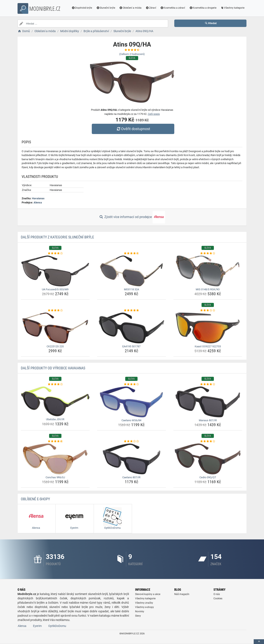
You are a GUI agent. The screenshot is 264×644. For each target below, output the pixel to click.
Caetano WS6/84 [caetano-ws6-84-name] (131, 420)
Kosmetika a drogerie (203, 8)
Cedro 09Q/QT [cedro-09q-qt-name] (208, 477)
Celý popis (154, 114)
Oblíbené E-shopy (35, 499)
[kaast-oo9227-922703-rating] (208, 310)
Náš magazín (182, 594)
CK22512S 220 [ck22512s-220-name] (55, 346)
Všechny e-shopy (144, 607)
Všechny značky (144, 603)
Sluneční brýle (106, 8)
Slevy (138, 616)
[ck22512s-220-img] (55, 328)
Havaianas (38, 198)
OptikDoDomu (57, 626)
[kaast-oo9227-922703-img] (208, 328)
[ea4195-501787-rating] (131, 310)
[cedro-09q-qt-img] (208, 459)
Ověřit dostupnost (133, 129)
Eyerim (37, 626)
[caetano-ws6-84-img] (131, 402)
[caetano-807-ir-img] (131, 459)
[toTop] (259, 642)
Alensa (38, 202)
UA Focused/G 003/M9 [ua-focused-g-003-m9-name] (55, 289)
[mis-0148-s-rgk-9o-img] (208, 271)
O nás (217, 594)
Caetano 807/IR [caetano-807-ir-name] (131, 477)
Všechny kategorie (232, 8)
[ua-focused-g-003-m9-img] (55, 271)
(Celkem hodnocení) (132, 54)
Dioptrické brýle (82, 8)
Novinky (140, 611)
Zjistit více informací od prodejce (132, 217)
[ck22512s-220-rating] (55, 310)
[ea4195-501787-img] (131, 328)
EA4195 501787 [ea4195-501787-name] (131, 346)
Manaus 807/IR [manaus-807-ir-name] (208, 420)
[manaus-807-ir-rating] (208, 384)
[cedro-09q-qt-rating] (208, 441)
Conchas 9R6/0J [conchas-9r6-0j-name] (55, 477)
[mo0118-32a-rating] (131, 253)
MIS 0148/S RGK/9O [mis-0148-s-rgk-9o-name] (208, 289)
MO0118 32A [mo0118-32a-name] (131, 289)
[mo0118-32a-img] (131, 271)
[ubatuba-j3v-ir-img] (55, 401)
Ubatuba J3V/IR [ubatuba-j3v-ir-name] (55, 419)
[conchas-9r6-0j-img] (55, 459)
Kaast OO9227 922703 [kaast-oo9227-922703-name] (208, 346)
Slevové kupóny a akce (148, 594)
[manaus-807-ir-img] (208, 402)
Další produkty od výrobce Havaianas (53, 368)
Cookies (218, 598)
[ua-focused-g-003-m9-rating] (55, 253)
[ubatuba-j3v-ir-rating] (55, 384)
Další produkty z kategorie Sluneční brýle (57, 237)
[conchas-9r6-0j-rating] (55, 441)
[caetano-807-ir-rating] (131, 441)
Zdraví (151, 8)
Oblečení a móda (130, 8)
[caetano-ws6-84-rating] (131, 384)
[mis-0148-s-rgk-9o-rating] (208, 253)
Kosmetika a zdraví (173, 8)
